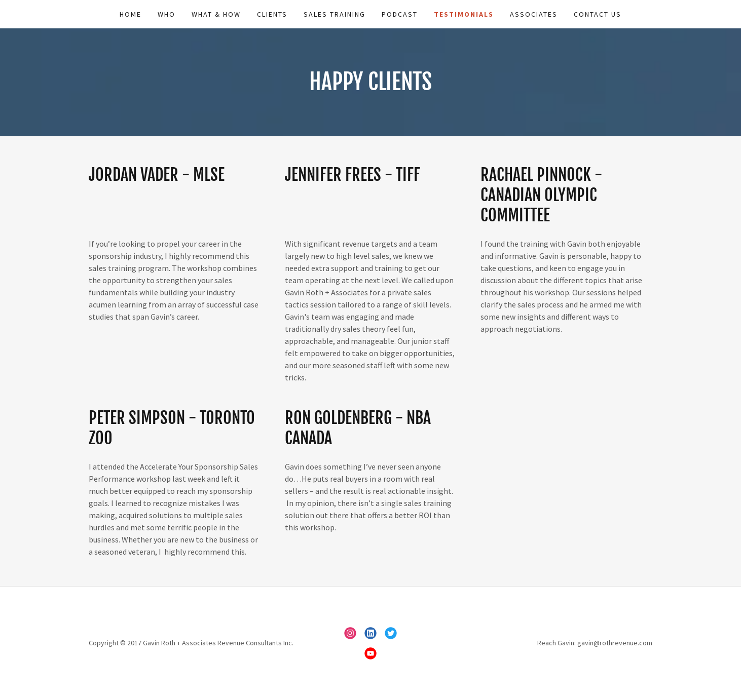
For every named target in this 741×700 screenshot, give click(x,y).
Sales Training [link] (335, 14)
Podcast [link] (400, 14)
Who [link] (166, 14)
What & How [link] (216, 14)
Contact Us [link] (598, 14)
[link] (350, 633)
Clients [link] (272, 14)
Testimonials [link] (464, 14)
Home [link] (131, 14)
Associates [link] (534, 14)
